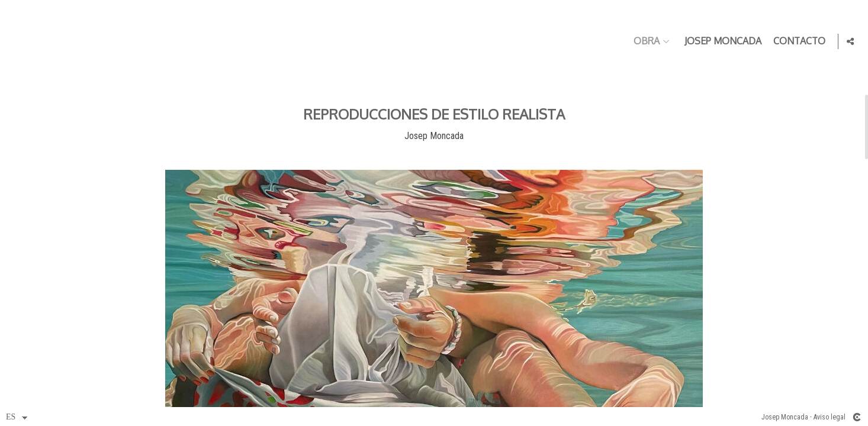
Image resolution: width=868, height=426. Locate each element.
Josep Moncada (721, 41)
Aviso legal (830, 417)
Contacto (797, 41)
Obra (644, 41)
